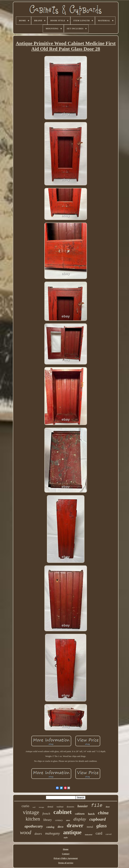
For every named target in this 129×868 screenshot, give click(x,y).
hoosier (83, 806)
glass (102, 826)
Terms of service (66, 863)
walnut (60, 807)
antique (72, 832)
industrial (89, 835)
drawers (70, 807)
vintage (31, 812)
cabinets (80, 814)
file (97, 806)
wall (34, 807)
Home (66, 849)
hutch (91, 814)
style (66, 837)
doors (38, 834)
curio (25, 806)
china (103, 813)
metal (90, 827)
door (108, 807)
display (80, 819)
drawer (75, 825)
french (46, 814)
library (48, 820)
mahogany (53, 833)
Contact (66, 854)
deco (60, 827)
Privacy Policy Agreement (66, 858)
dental (50, 807)
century (59, 820)
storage (41, 807)
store (68, 820)
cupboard (97, 819)
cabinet (63, 812)
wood (26, 832)
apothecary (34, 826)
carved (108, 834)
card (99, 833)
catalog (50, 827)
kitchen (33, 819)
